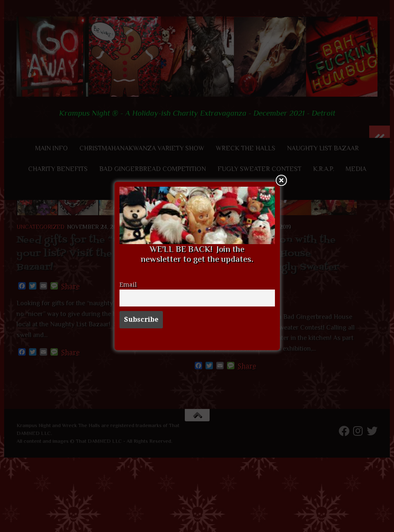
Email (128, 285)
